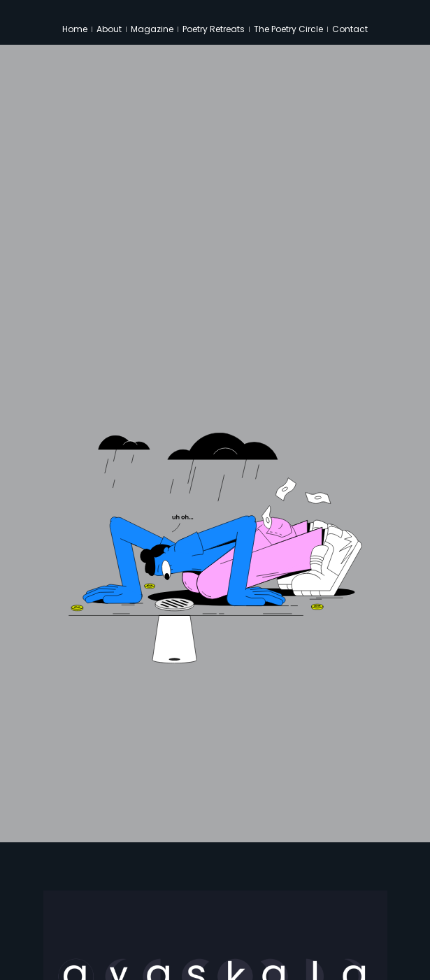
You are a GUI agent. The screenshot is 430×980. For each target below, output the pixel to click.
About (109, 29)
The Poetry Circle (288, 29)
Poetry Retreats (214, 29)
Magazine (152, 29)
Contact (350, 29)
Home (75, 29)
